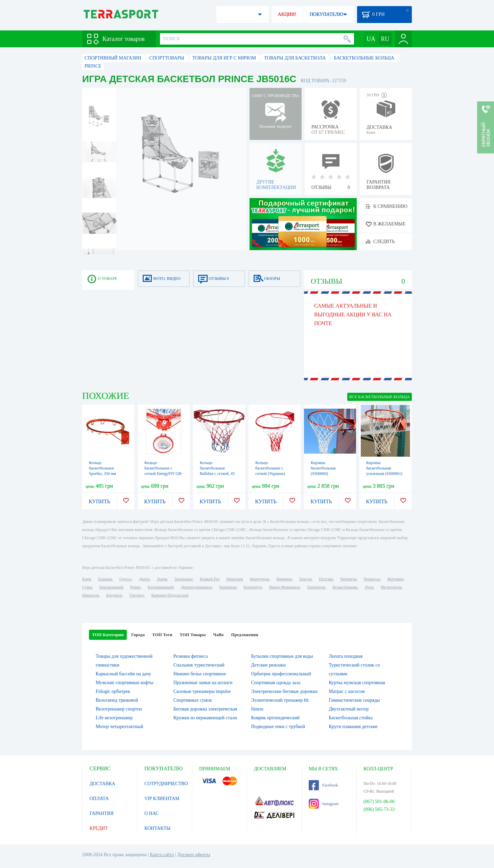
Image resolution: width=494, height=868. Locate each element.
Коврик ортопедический (276, 718)
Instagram (324, 804)
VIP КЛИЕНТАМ (162, 799)
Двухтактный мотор (349, 709)
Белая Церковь (345, 587)
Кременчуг (253, 587)
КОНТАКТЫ (157, 828)
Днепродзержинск (196, 587)
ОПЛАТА (99, 799)
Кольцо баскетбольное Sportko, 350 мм (102, 468)
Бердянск (114, 595)
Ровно (135, 587)
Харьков (105, 579)
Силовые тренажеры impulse (202, 691)
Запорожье (183, 579)
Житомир (395, 579)
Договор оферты (194, 855)
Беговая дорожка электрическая (205, 709)
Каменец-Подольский (170, 595)
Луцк (369, 587)
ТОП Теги (162, 635)
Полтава (326, 579)
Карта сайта (162, 855)
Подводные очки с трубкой (278, 727)
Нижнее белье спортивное (200, 674)
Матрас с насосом (347, 691)
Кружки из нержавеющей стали (205, 718)
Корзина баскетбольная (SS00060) (323, 468)
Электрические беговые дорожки (285, 691)
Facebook (323, 785)
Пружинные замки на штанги (203, 683)
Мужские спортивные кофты (125, 683)
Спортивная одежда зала (276, 683)
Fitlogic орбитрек (113, 691)
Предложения (245, 635)
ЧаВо (218, 635)
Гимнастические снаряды (354, 700)
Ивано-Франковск (285, 587)
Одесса (125, 579)
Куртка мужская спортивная (357, 683)
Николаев (234, 579)
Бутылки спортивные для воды (282, 656)
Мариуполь (260, 579)
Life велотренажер (114, 718)
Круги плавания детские (353, 727)
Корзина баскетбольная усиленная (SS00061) (384, 468)
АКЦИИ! (287, 14)
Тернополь (316, 587)
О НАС (151, 813)
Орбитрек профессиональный (281, 674)
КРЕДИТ (99, 828)
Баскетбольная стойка (351, 718)
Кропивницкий (161, 587)
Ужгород (137, 595)
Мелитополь (391, 587)
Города (138, 635)
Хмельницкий (111, 587)
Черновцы (228, 587)
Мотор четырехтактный (119, 727)
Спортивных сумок (193, 700)
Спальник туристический (199, 665)
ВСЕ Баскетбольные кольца (380, 397)
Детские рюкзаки (269, 665)
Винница (284, 579)
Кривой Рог (209, 579)
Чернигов (348, 579)
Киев (86, 579)
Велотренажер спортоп (119, 709)
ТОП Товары (193, 635)
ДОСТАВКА (102, 784)
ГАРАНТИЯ (102, 813)
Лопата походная (346, 656)
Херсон (305, 579)
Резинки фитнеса (191, 656)
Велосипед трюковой (117, 700)
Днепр (144, 579)
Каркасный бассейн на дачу (123, 674)
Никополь (91, 595)
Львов (162, 579)
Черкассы (372, 579)
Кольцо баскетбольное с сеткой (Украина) (270, 468)
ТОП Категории (108, 635)
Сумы (87, 587)
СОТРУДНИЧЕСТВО (166, 784)
